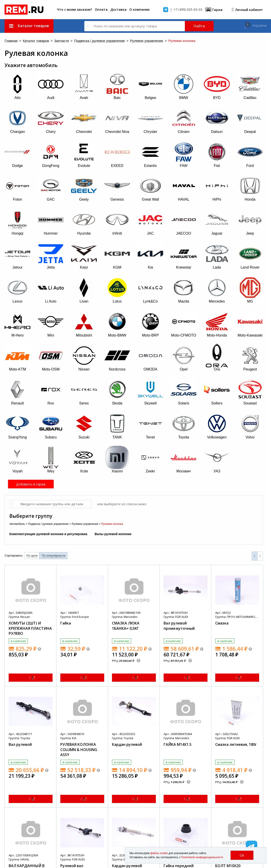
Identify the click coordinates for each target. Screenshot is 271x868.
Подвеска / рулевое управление (99, 41)
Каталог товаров (36, 41)
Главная (11, 41)
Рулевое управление (147, 41)
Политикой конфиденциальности (202, 857)
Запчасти (61, 41)
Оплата (101, 9)
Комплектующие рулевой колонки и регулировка (48, 534)
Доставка (118, 9)
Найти (199, 26)
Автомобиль (17, 524)
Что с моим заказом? (74, 9)
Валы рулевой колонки (113, 534)
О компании (139, 9)
